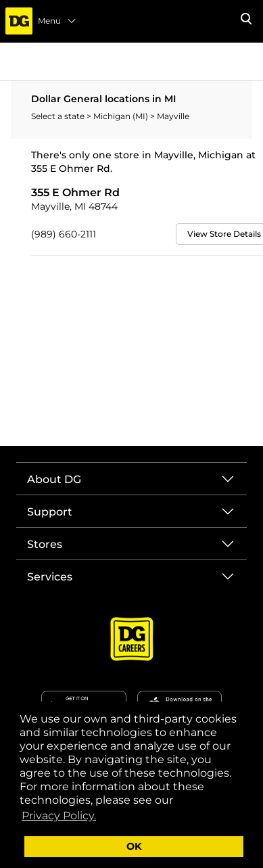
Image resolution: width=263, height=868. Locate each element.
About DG (54, 479)
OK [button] (134, 846)
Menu (57, 21)
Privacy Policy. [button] (59, 816)
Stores (45, 544)
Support (50, 512)
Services (50, 577)
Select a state (59, 116)
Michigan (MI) (122, 116)
